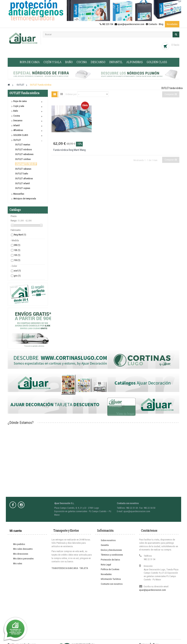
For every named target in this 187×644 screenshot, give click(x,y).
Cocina (82, 62)
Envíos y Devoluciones (111, 550)
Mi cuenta (16, 531)
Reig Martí (20, 235)
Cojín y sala (52, 62)
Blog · (162, 24)
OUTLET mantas (23, 145)
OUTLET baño (22, 174)
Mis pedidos (19, 544)
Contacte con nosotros (112, 584)
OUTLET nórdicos (23, 149)
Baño (69, 62)
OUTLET (17, 140)
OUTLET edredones (24, 154)
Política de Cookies (110, 569)
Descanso (98, 62)
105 (17, 250)
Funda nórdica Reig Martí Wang (69, 150)
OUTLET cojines (23, 188)
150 (17, 260)
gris (17, 276)
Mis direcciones (21, 554)
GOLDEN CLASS (157, 62)
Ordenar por (71, 94)
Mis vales (18, 563)
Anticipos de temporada (25, 199)
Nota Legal (106, 565)
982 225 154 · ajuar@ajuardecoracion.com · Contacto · (129, 24)
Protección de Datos (110, 560)
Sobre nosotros (108, 540)
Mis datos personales (23, 559)
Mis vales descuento (23, 549)
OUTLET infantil (22, 183)
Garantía (105, 545)
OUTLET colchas (23, 159)
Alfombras (135, 62)
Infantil (116, 62)
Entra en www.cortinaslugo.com (93, 642)
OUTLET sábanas (23, 169)
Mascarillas (19, 194)
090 (17, 245)
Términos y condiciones (112, 555)
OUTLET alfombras (24, 178)
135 (17, 255)
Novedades (172, 24)
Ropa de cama (30, 62)
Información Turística (111, 579)
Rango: (14, 221)
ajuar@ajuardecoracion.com (152, 590)
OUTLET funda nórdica (26, 164)
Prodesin (113, 632)
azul (17, 271)
